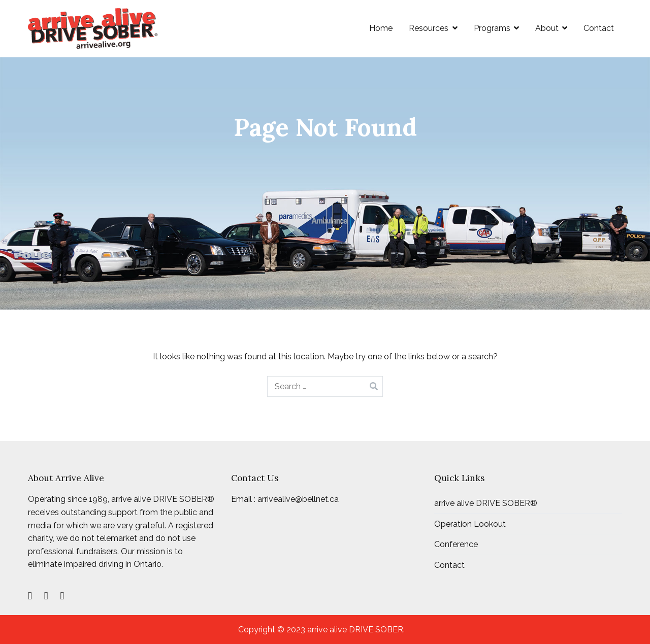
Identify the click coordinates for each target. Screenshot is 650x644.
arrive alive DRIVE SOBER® (486, 503)
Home (381, 28)
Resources (429, 28)
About (547, 28)
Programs (492, 28)
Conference (456, 544)
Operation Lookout (470, 524)
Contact (599, 28)
